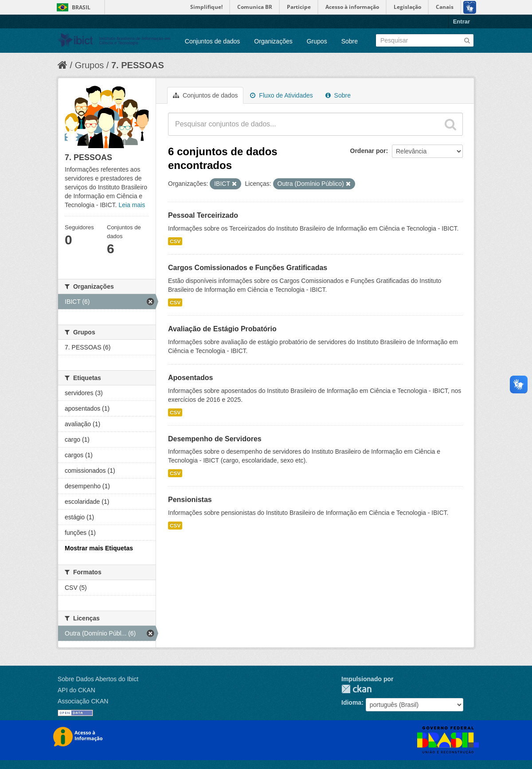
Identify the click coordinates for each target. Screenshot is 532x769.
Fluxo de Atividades (281, 95)
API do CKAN (76, 690)
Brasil (81, 7)
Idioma (351, 702)
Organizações (273, 41)
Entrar (462, 22)
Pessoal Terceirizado (203, 215)
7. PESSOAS (138, 65)
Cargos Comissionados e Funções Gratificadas (248, 268)
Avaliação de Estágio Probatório (222, 329)
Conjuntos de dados (213, 41)
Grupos (317, 41)
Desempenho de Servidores (215, 439)
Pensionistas (190, 500)
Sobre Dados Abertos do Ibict (98, 679)
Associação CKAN (83, 701)
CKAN (356, 689)
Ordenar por (368, 151)
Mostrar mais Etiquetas (99, 548)
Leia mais (132, 205)
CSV (175, 241)
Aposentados (190, 378)
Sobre (350, 41)
